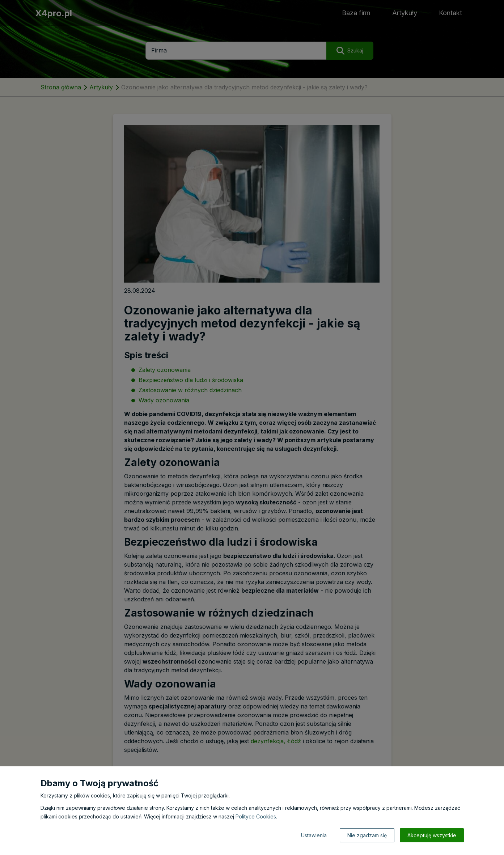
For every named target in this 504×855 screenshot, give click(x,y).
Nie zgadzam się (367, 835)
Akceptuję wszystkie (432, 835)
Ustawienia (314, 835)
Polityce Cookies (256, 816)
